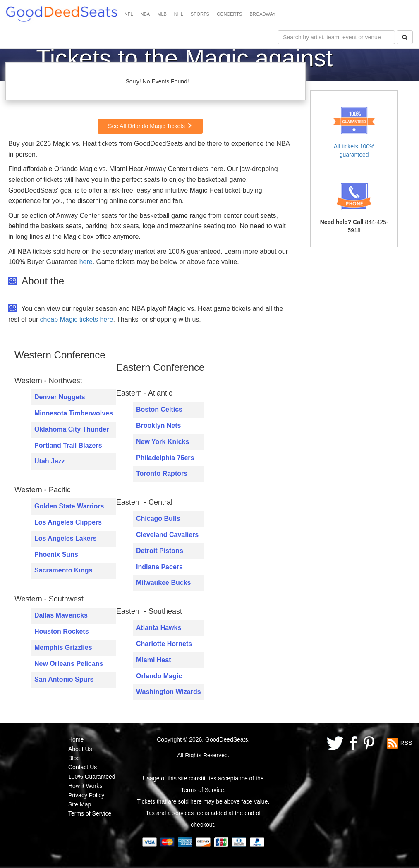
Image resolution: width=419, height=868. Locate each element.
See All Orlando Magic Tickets (150, 126)
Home (76, 739)
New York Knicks (163, 442)
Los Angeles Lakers (66, 538)
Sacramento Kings (63, 570)
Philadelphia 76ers (165, 458)
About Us (80, 749)
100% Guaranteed (92, 777)
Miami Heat (153, 660)
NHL (179, 14)
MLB (162, 14)
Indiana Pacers (159, 567)
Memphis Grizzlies (63, 647)
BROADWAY (262, 14)
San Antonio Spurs (64, 679)
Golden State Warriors (69, 506)
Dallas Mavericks (61, 615)
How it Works (85, 786)
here (86, 262)
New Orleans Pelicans (69, 664)
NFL (129, 14)
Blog (74, 758)
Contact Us (83, 767)
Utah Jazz (50, 461)
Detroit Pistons (160, 551)
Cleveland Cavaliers (167, 535)
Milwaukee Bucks (164, 583)
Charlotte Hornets (164, 644)
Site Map (80, 804)
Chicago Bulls (158, 519)
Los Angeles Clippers (68, 522)
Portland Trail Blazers (68, 445)
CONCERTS (230, 14)
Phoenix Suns (56, 554)
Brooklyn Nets (158, 426)
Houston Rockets (62, 631)
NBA (145, 14)
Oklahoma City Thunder (72, 429)
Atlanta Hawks (159, 628)
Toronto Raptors (162, 473)
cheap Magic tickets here (76, 319)
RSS (406, 743)
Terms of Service (90, 813)
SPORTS (200, 14)
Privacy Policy (86, 795)
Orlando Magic (159, 676)
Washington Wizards (169, 692)
